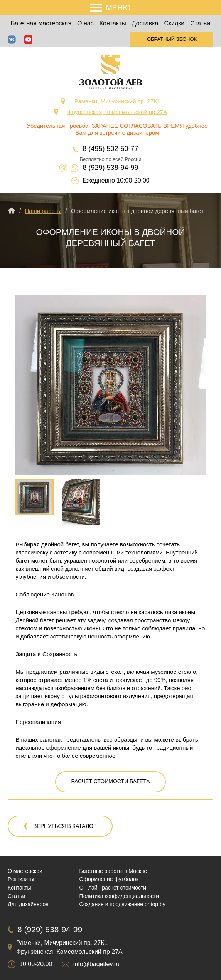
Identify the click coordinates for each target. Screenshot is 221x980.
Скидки (175, 23)
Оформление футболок (109, 879)
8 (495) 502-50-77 (110, 149)
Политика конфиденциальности (119, 896)
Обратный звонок (172, 39)
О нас (85, 23)
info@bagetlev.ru (96, 964)
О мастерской (25, 871)
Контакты (113, 23)
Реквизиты (21, 879)
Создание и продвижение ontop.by (122, 904)
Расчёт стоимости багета (111, 781)
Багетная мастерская (41, 23)
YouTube (28, 39)
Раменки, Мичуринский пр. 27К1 (117, 101)
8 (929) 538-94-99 (110, 168)
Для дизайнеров (28, 904)
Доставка (145, 23)
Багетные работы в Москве (113, 871)
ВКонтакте (12, 39)
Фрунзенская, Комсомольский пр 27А (117, 112)
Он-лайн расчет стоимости (113, 888)
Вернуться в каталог (65, 826)
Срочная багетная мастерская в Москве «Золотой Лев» (110, 72)
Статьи (200, 23)
